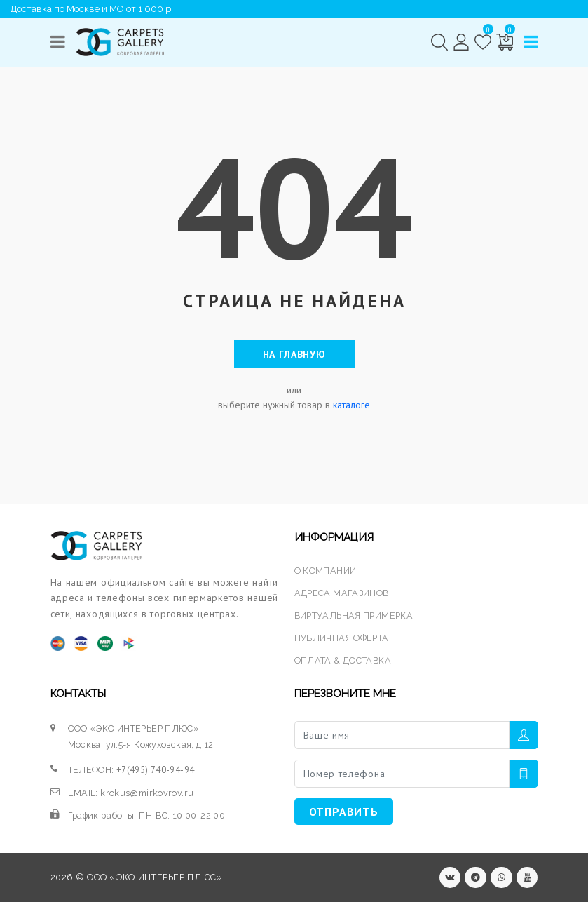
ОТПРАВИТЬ (344, 812)
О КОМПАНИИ (326, 571)
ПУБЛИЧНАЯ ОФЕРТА (342, 638)
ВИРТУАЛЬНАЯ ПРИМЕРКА (354, 615)
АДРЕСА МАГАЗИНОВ (342, 593)
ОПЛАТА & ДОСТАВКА (343, 660)
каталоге (351, 405)
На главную (294, 354)
